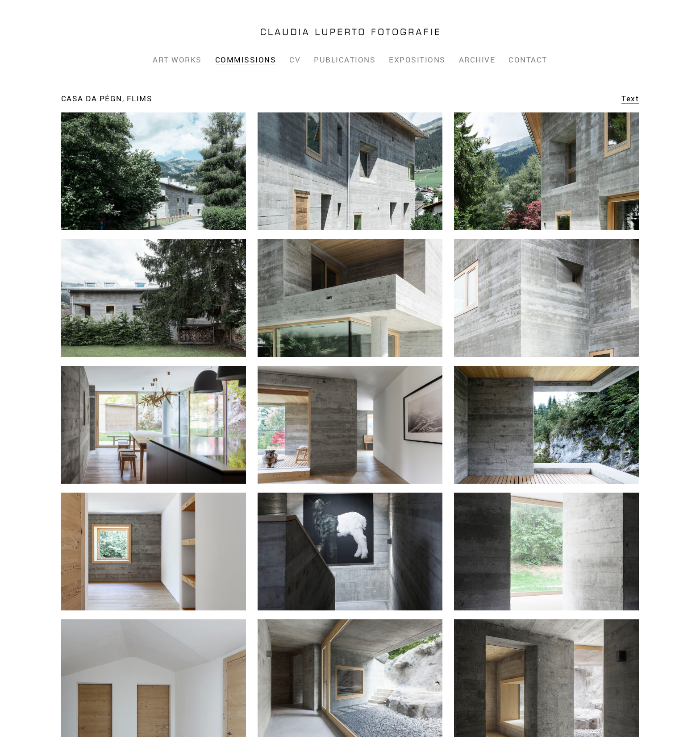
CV (295, 60)
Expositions (417, 60)
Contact (528, 60)
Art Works (177, 60)
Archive (477, 60)
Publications (345, 60)
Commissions (246, 60)
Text (630, 99)
